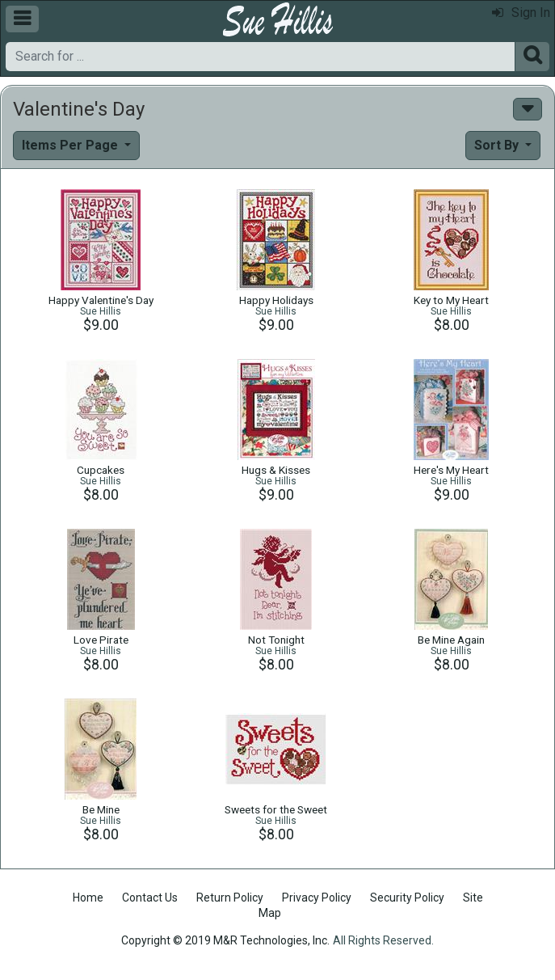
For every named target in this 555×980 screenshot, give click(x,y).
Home (88, 898)
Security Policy (407, 898)
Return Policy (230, 898)
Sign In (521, 13)
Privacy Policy (317, 898)
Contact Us (150, 898)
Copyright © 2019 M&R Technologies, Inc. (225, 940)
